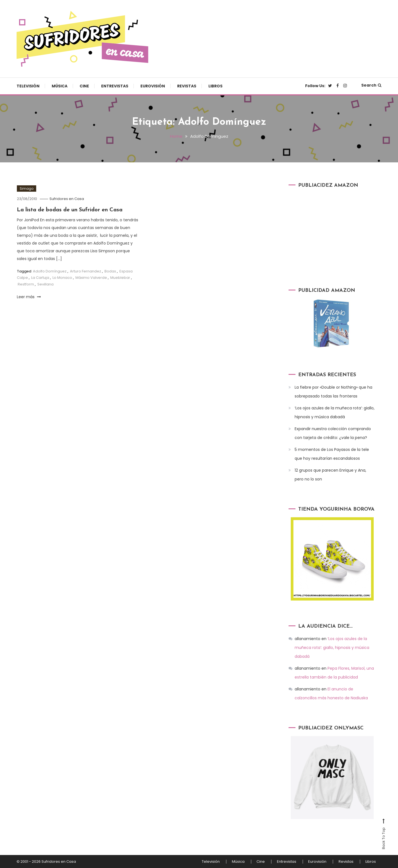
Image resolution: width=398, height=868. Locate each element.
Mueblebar (120, 277)
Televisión (28, 86)
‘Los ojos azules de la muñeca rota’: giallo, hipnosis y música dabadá (335, 412)
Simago (27, 188)
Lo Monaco (62, 277)
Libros (215, 86)
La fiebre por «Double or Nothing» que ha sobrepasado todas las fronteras (333, 392)
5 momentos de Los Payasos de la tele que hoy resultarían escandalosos (332, 454)
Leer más (29, 297)
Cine (84, 86)
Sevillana (45, 284)
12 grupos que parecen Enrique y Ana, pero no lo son (330, 475)
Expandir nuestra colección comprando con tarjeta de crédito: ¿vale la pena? (333, 433)
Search (371, 85)
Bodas (110, 271)
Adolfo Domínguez (50, 271)
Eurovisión (153, 86)
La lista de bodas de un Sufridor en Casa (71, 210)
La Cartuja (40, 277)
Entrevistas (115, 86)
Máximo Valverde (91, 277)
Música (60, 86)
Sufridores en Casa (67, 198)
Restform (26, 284)
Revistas (187, 86)
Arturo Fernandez (86, 271)
